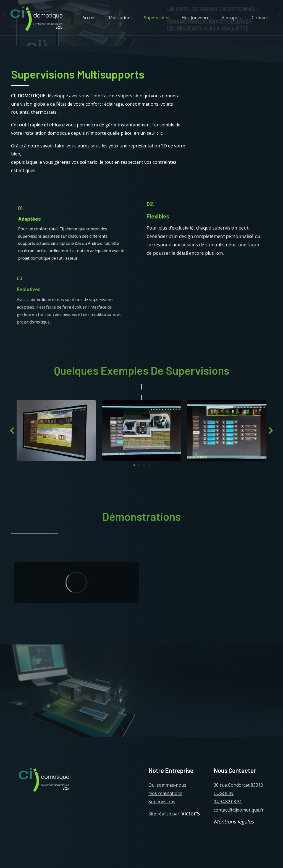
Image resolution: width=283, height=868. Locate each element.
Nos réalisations (165, 793)
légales (245, 821)
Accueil (102, 18)
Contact (261, 18)
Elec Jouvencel (202, 18)
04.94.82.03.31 (228, 802)
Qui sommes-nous (167, 785)
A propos (234, 18)
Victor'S (190, 813)
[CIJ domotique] (36, 17)
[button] (134, 464)
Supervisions (165, 18)
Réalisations (130, 18)
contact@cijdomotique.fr (239, 810)
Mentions (225, 821)
